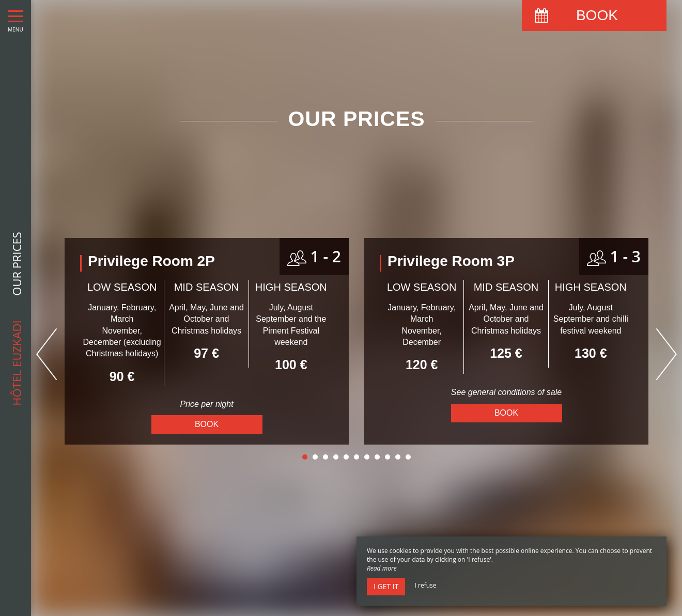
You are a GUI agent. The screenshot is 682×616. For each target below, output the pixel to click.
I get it (386, 586)
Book (207, 424)
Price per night (206, 404)
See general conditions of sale (506, 392)
